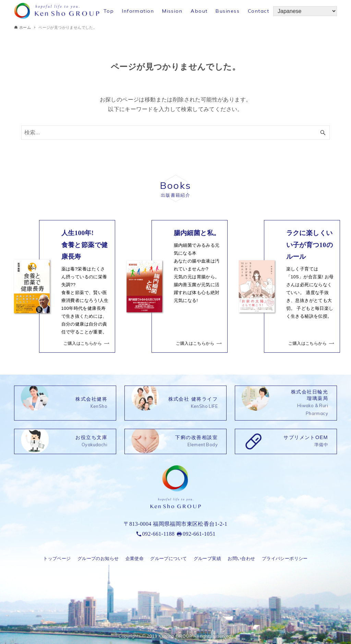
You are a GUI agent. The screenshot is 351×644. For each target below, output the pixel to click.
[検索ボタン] (323, 133)
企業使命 (135, 558)
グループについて (168, 558)
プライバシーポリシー (285, 558)
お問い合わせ (241, 558)
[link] (63, 286)
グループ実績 (207, 558)
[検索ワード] (175, 133)
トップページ (57, 558)
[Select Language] (305, 11)
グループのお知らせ (98, 558)
